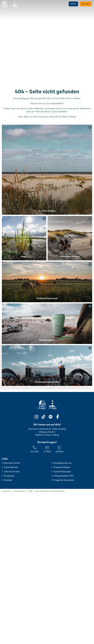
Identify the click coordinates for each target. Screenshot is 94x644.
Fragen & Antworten (64, 480)
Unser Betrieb (11, 467)
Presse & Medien (62, 467)
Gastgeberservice (62, 463)
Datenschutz (20, 491)
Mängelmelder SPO (64, 476)
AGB (30, 491)
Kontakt (8, 480)
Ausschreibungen (62, 472)
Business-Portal (12, 463)
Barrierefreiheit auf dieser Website (50, 491)
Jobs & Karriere (12, 472)
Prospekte (9, 476)
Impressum (6, 491)
